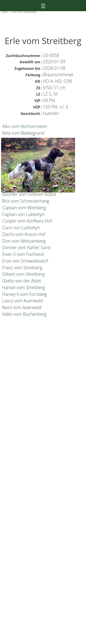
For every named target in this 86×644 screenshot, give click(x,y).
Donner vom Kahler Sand (26, 247)
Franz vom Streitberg (22, 268)
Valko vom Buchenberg (24, 314)
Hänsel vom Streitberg (23, 287)
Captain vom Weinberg (23, 208)
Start (5, 12)
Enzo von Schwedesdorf (25, 261)
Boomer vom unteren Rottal (29, 194)
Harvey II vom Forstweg (24, 294)
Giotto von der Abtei (21, 281)
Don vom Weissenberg (23, 241)
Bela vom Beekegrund (23, 133)
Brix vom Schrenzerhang (25, 201)
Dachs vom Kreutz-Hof (23, 234)
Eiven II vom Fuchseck (23, 254)
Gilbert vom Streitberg (23, 274)
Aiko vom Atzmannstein (24, 126)
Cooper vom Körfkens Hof (26, 221)
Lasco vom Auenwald (22, 301)
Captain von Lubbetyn (23, 214)
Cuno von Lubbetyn (20, 228)
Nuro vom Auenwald (21, 307)
